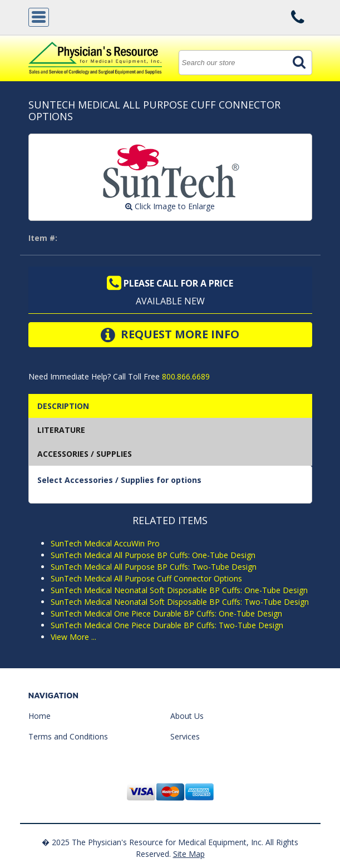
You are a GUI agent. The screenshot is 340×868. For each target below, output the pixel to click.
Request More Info (170, 335)
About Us (187, 716)
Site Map (189, 854)
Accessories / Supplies (85, 454)
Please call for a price (170, 283)
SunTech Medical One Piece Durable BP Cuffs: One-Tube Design (166, 613)
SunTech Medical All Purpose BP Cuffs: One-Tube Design (153, 555)
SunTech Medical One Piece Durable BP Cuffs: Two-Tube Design (167, 625)
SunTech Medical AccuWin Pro (105, 543)
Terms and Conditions (68, 736)
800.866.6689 (185, 376)
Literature (61, 430)
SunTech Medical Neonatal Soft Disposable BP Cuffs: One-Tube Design (179, 590)
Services (185, 736)
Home (40, 716)
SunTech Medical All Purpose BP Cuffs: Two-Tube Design (154, 567)
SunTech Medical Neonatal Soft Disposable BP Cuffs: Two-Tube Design (180, 602)
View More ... (73, 637)
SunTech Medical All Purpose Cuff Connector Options (146, 578)
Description (63, 406)
